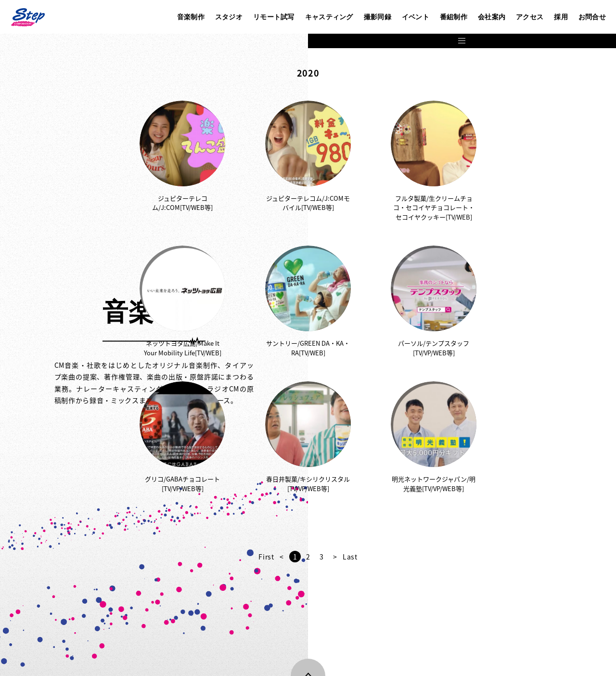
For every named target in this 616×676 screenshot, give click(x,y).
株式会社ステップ (27, 17)
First (420, 557)
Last (504, 557)
